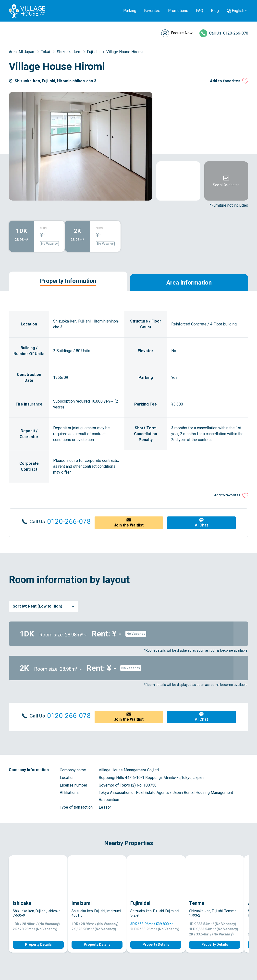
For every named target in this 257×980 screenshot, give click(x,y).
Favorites (152, 11)
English (238, 11)
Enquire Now (182, 33)
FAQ (200, 11)
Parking (130, 11)
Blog (215, 11)
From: (43, 228)
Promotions (178, 11)
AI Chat (201, 525)
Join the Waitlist (129, 525)
